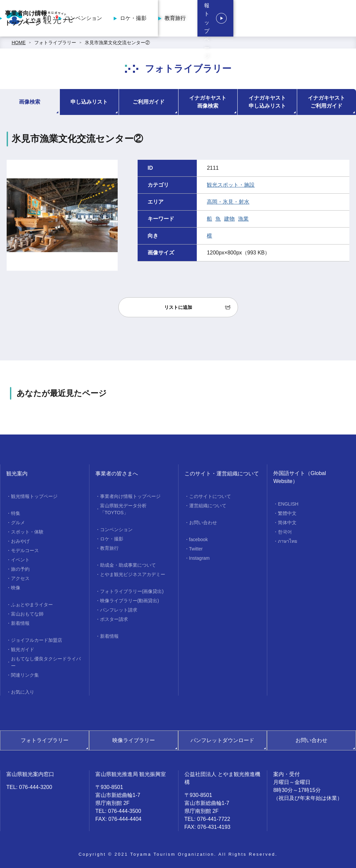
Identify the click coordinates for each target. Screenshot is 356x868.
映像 (16, 588)
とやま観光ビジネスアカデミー (133, 574)
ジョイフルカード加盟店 (37, 640)
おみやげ (20, 541)
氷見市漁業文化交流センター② (117, 43)
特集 (16, 513)
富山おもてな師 (27, 614)
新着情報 (20, 623)
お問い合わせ (203, 523)
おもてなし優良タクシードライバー (46, 662)
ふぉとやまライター (32, 605)
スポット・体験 (27, 532)
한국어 (285, 532)
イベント (20, 560)
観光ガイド (23, 649)
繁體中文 (287, 513)
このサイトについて (210, 496)
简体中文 (287, 523)
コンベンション (166, 18)
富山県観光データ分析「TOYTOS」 (123, 509)
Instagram (199, 558)
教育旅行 (257, 18)
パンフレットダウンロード (222, 740)
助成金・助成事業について (128, 565)
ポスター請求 (114, 619)
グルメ (18, 523)
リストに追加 (178, 307)
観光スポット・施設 (231, 185)
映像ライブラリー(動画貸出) (129, 601)
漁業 (243, 219)
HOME (19, 43)
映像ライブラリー (134, 740)
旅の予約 (20, 569)
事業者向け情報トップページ (108, 18)
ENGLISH (288, 504)
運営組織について (208, 506)
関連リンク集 (25, 675)
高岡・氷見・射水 (228, 202)
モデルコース (25, 550)
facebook (199, 539)
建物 (229, 219)
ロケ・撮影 (215, 18)
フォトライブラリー (55, 43)
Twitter (196, 549)
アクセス (20, 578)
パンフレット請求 (119, 610)
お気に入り (23, 692)
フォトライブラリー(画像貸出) (132, 591)
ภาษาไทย (288, 541)
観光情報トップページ (34, 496)
